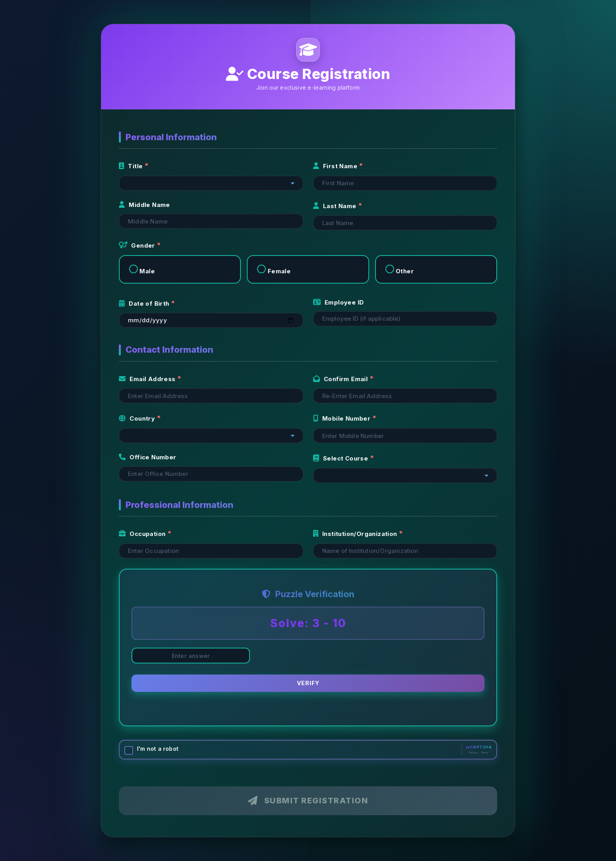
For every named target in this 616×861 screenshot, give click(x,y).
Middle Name (145, 205)
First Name (336, 166)
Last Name (336, 206)
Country (138, 418)
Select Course (342, 458)
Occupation (143, 534)
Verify (308, 684)
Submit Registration (308, 801)
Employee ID (339, 302)
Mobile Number (343, 418)
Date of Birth (145, 304)
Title (132, 166)
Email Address (148, 379)
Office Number (148, 457)
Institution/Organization (356, 534)
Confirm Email (341, 379)
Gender (138, 245)
